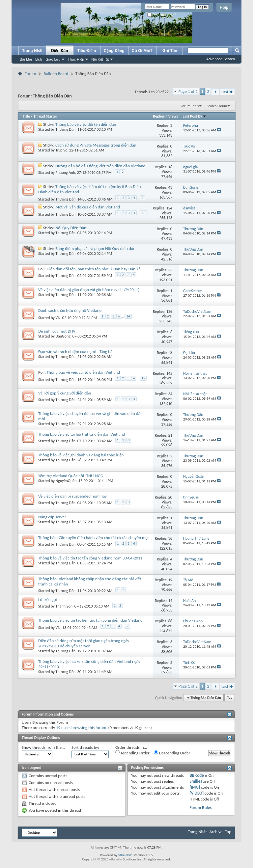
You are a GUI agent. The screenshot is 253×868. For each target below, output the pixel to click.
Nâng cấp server (52, 517)
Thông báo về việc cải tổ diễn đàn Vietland (83, 372)
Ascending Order (132, 753)
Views (173, 116)
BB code (197, 775)
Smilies (196, 781)
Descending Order (172, 753)
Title (26, 116)
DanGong (63, 336)
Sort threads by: (85, 747)
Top (230, 698)
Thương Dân (66, 129)
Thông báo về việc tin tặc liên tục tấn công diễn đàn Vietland (90, 620)
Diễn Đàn (59, 51)
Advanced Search (221, 59)
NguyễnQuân (66, 481)
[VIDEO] (197, 793)
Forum (30, 74)
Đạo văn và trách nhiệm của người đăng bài (76, 352)
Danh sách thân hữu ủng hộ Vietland (70, 310)
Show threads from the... (43, 747)
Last (227, 92)
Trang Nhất (32, 51)
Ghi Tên (170, 51)
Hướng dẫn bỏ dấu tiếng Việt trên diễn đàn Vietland (100, 166)
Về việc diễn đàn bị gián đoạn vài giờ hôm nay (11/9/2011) (89, 290)
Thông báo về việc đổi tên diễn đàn (86, 124)
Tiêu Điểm (87, 51)
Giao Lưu (53, 59)
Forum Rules (200, 808)
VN (58, 318)
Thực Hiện (76, 59)
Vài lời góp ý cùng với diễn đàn (65, 393)
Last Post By (195, 116)
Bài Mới (26, 59)
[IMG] (195, 787)
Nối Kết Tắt (100, 59)
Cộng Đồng (114, 51)
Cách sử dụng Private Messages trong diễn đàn (96, 145)
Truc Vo (62, 150)
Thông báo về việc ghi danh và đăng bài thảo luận (81, 455)
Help (224, 8)
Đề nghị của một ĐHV (57, 331)
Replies (159, 116)
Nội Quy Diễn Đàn (71, 228)
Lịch (39, 59)
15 (143, 378)
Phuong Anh (65, 173)
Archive (216, 832)
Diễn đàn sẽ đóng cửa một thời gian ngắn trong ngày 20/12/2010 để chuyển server (84, 643)
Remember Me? (162, 15)
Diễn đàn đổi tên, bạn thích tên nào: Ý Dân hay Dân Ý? (94, 269)
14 (128, 316)
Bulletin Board (56, 74)
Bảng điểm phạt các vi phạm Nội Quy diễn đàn (95, 248)
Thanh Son (64, 606)
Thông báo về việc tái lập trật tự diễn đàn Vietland (82, 434)
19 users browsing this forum (81, 728)
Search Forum (217, 106)
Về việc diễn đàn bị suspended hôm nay (72, 496)
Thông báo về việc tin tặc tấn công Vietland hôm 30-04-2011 (90, 558)
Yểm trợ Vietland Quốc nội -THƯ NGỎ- (71, 476)
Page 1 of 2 (188, 91)
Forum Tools (190, 106)
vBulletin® (126, 855)
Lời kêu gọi (48, 599)
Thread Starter (45, 116)
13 (143, 213)
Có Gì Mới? (142, 51)
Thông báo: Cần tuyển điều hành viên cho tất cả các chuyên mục (94, 538)
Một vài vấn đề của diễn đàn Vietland (88, 207)
